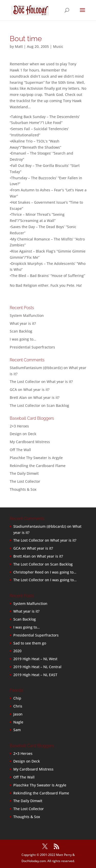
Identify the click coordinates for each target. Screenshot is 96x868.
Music (58, 46)
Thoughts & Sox (23, 489)
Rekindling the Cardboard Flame (38, 466)
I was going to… (23, 339)
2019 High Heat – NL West (35, 659)
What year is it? (23, 323)
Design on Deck (23, 434)
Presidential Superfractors (32, 347)
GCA (13, 390)
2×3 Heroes (19, 426)
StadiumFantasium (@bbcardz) (36, 368)
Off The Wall (20, 450)
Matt (19, 46)
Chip (17, 698)
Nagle (18, 722)
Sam (17, 730)
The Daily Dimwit (24, 473)
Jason (18, 714)
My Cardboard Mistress (30, 442)
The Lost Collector (25, 481)
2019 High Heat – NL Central (37, 667)
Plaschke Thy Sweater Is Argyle (36, 458)
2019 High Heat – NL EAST (35, 675)
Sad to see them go (30, 643)
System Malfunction (27, 315)
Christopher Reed (28, 572)
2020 (17, 651)
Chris (18, 706)
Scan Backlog (21, 331)
